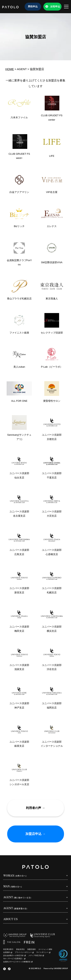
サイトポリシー (43, 952)
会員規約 (8, 952)
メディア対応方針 (36, 956)
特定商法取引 (8, 949)
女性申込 (55, 7)
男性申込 (33, 7)
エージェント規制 (45, 949)
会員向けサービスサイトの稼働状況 (18, 962)
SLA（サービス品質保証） (14, 959)
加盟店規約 (32, 949)
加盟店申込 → (35, 834)
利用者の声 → (35, 808)
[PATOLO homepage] (10, 7)
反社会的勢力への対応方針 (14, 956)
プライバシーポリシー (24, 952)
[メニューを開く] (66, 7)
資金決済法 (20, 949)
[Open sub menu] (35, 876)
